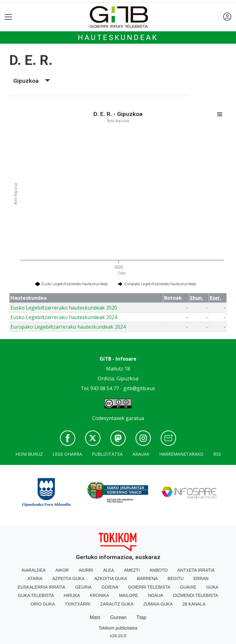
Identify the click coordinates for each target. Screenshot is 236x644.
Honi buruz (29, 454)
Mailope (128, 595)
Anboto (159, 570)
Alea (108, 570)
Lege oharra (67, 454)
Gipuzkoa (32, 81)
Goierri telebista (149, 587)
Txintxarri (78, 604)
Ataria (35, 578)
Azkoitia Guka (111, 578)
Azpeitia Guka (68, 578)
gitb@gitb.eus (139, 388)
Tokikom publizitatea (118, 628)
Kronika (99, 595)
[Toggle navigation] (8, 17)
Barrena (147, 578)
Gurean (118, 617)
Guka (212, 587)
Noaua (155, 595)
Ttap (141, 617)
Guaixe (188, 587)
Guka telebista (36, 595)
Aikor (62, 570)
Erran (201, 578)
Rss (217, 454)
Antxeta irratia (196, 570)
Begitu (175, 578)
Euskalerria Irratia (41, 587)
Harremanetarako (181, 454)
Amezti (132, 570)
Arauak (141, 454)
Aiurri (86, 570)
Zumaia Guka (158, 604)
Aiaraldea (34, 570)
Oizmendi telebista (196, 595)
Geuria (84, 587)
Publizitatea (107, 454)
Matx (95, 617)
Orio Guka (43, 604)
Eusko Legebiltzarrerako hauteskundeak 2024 (64, 317)
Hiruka (72, 595)
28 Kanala (194, 604)
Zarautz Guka (117, 604)
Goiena (110, 587)
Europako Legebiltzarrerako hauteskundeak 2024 (68, 327)
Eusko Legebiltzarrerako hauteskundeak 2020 (64, 308)
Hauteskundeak (118, 38)
